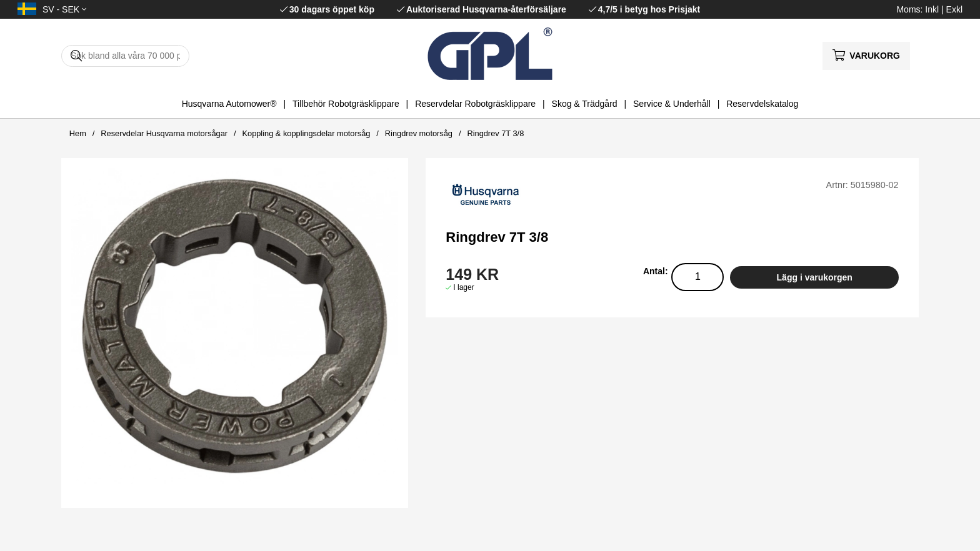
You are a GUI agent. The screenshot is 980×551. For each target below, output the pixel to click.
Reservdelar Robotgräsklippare (475, 104)
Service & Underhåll (672, 104)
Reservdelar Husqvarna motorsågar (164, 133)
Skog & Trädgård (585, 104)
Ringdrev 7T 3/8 (495, 133)
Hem (78, 133)
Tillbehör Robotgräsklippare (346, 104)
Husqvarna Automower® (229, 104)
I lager (463, 287)
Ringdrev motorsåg (419, 133)
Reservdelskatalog (762, 104)
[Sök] (125, 56)
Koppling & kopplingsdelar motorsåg (306, 133)
